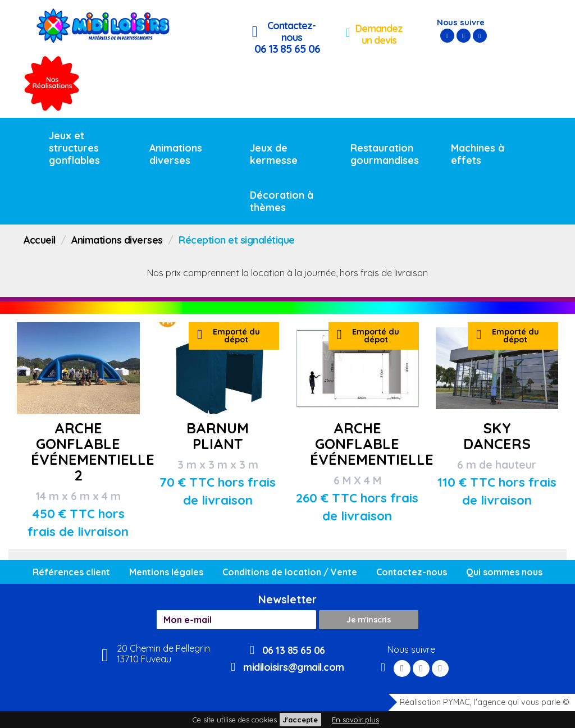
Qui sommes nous (504, 572)
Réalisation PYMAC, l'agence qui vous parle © (479, 702)
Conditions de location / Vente (290, 572)
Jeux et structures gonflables (74, 148)
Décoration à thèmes (282, 201)
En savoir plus (355, 720)
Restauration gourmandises (385, 154)
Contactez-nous (412, 572)
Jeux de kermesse (274, 154)
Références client (71, 572)
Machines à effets (478, 154)
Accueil (40, 240)
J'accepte (300, 720)
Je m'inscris (369, 620)
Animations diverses (176, 154)
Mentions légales (166, 572)
